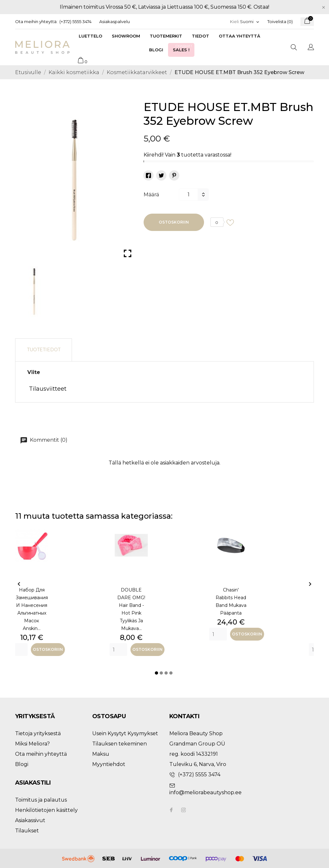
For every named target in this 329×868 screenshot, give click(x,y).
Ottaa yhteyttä (240, 36)
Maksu (101, 754)
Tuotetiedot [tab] (44, 350)
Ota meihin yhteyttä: (36, 21)
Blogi (156, 50)
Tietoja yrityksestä (38, 733)
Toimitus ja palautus (41, 800)
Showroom (126, 36)
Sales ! (183, 48)
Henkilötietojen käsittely (46, 810)
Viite (34, 372)
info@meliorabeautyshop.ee (205, 792)
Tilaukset (27, 831)
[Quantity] (19, 650)
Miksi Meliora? (32, 744)
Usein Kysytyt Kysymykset (125, 733)
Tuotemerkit (166, 36)
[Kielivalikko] (250, 22)
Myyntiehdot (109, 764)
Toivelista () (280, 21)
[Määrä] (188, 195)
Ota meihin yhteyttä (41, 754)
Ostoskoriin (174, 222)
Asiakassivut (30, 820)
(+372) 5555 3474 (76, 21)
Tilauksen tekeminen (120, 744)
